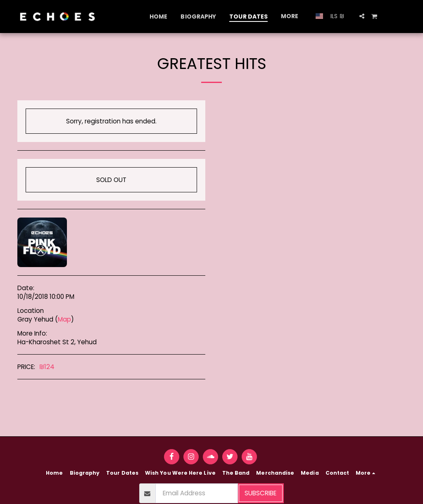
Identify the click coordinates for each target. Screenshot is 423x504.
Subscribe (260, 493)
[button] (362, 16)
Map (64, 319)
